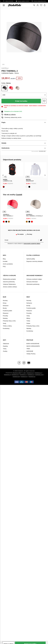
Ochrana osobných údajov (34, 279)
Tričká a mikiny (7, 326)
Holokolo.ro (23, 375)
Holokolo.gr (32, 377)
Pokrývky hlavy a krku (9, 321)
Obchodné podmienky (33, 284)
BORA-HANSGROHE (33, 344)
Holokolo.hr (24, 377)
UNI (4, 95)
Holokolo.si (31, 375)
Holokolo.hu (15, 375)
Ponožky (5, 316)
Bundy (5, 308)
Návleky (5, 318)
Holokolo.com (39, 375)
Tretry (5, 349)
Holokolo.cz (38, 373)
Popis (3, 122)
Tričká (28, 321)
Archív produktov (8, 264)
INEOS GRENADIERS (33, 346)
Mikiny (28, 318)
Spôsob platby (31, 259)
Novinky (5, 301)
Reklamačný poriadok (9, 279)
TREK (28, 349)
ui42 (24, 373)
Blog (4, 259)
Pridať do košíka (21, 101)
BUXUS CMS (17, 373)
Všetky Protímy (31, 354)
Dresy (5, 303)
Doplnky (5, 346)
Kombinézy (6, 328)
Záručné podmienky (9, 282)
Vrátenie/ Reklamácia (9, 284)
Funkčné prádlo (7, 311)
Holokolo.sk (30, 373)
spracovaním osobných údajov (32, 244)
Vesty (5, 323)
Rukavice (6, 313)
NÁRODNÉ (30, 351)
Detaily (4, 143)
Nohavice (6, 306)
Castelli (5, 68)
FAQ (4, 266)
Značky (5, 351)
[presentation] (3, 175)
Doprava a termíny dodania (34, 261)
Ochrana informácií (32, 282)
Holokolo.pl (7, 375)
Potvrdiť (41, 240)
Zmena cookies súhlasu (10, 287)
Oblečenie (6, 344)
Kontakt (5, 261)
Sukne (28, 323)
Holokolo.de (16, 377)
